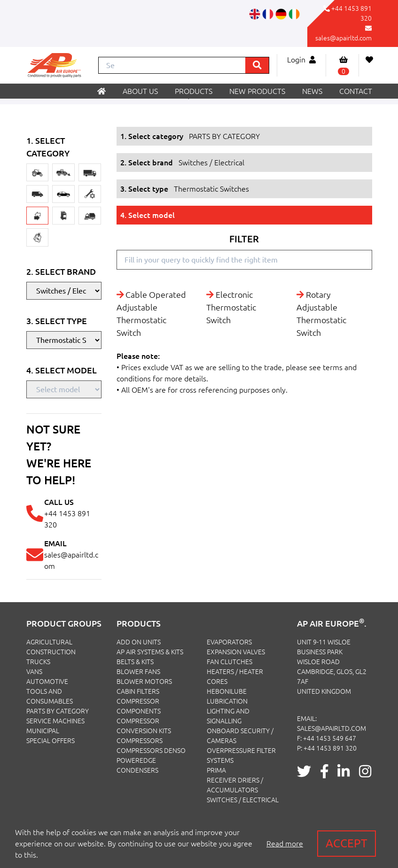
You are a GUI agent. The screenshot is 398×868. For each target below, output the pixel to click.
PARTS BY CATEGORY (58, 711)
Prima (216, 770)
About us (140, 91)
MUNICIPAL (43, 731)
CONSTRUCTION (51, 652)
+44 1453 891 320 (330, 748)
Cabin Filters (138, 691)
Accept (347, 843)
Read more (285, 844)
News (312, 91)
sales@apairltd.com (343, 38)
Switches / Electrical (243, 800)
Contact (356, 91)
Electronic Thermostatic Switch (231, 307)
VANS (34, 672)
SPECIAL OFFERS (51, 741)
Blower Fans (138, 672)
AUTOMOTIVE (47, 682)
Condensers (137, 770)
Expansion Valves (236, 652)
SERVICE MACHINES (55, 721)
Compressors (140, 741)
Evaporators (229, 642)
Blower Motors (144, 682)
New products (257, 91)
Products (194, 91)
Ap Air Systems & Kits (150, 652)
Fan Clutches (230, 662)
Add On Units (139, 642)
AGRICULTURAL (49, 642)
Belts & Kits (135, 662)
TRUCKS (38, 662)
